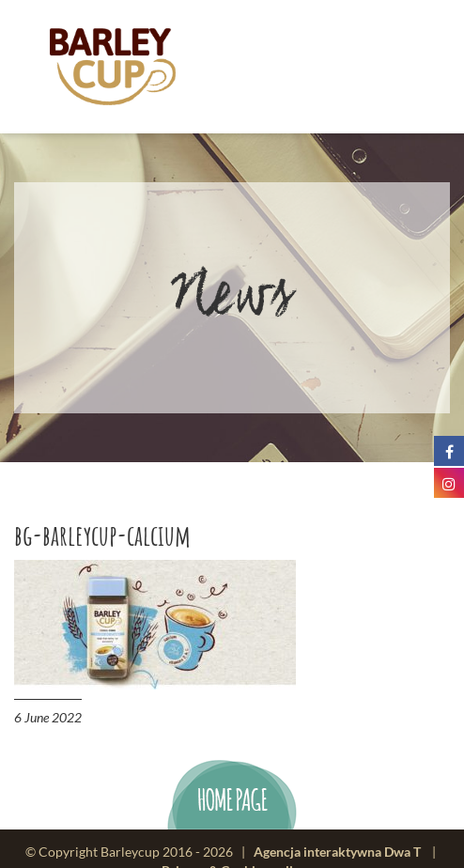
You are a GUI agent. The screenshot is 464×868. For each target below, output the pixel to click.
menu (387, 68)
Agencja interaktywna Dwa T (337, 852)
